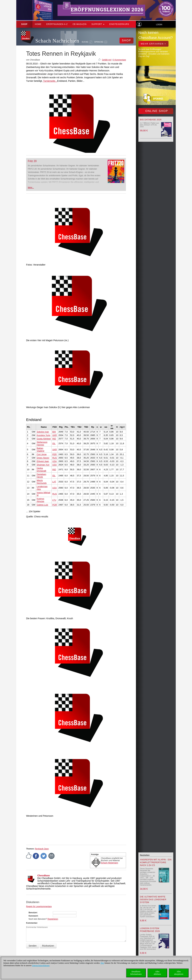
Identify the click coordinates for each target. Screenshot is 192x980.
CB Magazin (80, 24)
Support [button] (98, 24)
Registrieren (53, 919)
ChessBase (44, 876)
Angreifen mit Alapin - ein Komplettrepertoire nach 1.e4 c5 (156, 862)
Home (38, 24)
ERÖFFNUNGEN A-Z (57, 24)
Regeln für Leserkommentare (39, 906)
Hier (102, 963)
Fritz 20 (32, 161)
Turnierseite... (50, 81)
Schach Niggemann (110, 863)
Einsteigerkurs (119, 24)
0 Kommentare (120, 60)
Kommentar (32, 923)
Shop (24, 24)
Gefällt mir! (107, 60)
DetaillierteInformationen (136, 973)
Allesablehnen (157, 973)
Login (159, 25)
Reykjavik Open (42, 849)
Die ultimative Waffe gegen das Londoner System (153, 899)
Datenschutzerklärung (41, 965)
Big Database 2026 (151, 120)
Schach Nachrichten (57, 41)
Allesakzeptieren (179, 973)
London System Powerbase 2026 (150, 930)
